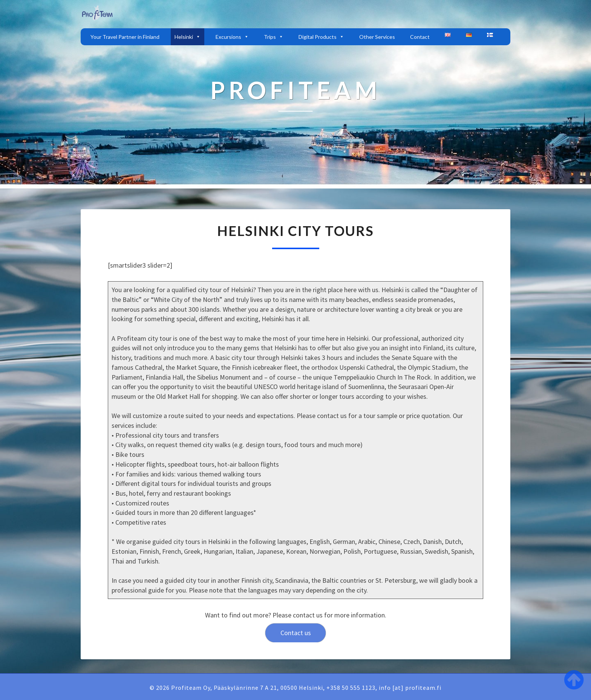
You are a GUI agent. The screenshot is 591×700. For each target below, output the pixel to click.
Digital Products (321, 37)
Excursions (232, 37)
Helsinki (188, 37)
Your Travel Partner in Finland (125, 37)
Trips (274, 37)
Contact (420, 37)
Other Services (377, 37)
